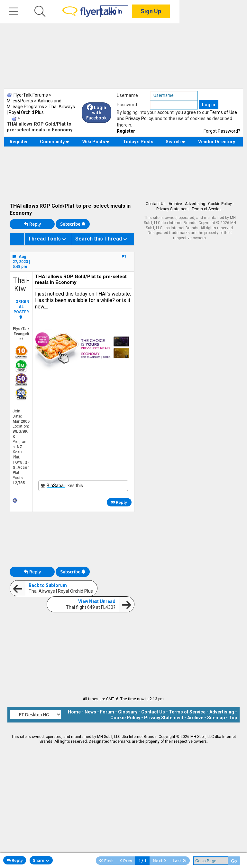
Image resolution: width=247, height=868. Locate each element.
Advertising (195, 204)
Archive (175, 204)
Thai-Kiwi (21, 284)
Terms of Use (223, 112)
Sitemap (216, 718)
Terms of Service (207, 209)
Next (160, 861)
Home (74, 712)
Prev (126, 861)
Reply (32, 224)
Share (41, 860)
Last (180, 861)
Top (233, 718)
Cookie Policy (220, 204)
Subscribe (73, 224)
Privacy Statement (173, 209)
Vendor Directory (217, 142)
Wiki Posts (96, 142)
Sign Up (218, 13)
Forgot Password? (222, 131)
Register (126, 131)
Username (127, 95)
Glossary (128, 712)
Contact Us (156, 204)
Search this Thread (99, 239)
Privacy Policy (139, 118)
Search (175, 142)
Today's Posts (138, 142)
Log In (182, 13)
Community (55, 142)
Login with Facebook (96, 113)
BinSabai (56, 486)
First (106, 861)
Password (127, 105)
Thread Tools (44, 239)
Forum (107, 712)
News (90, 712)
